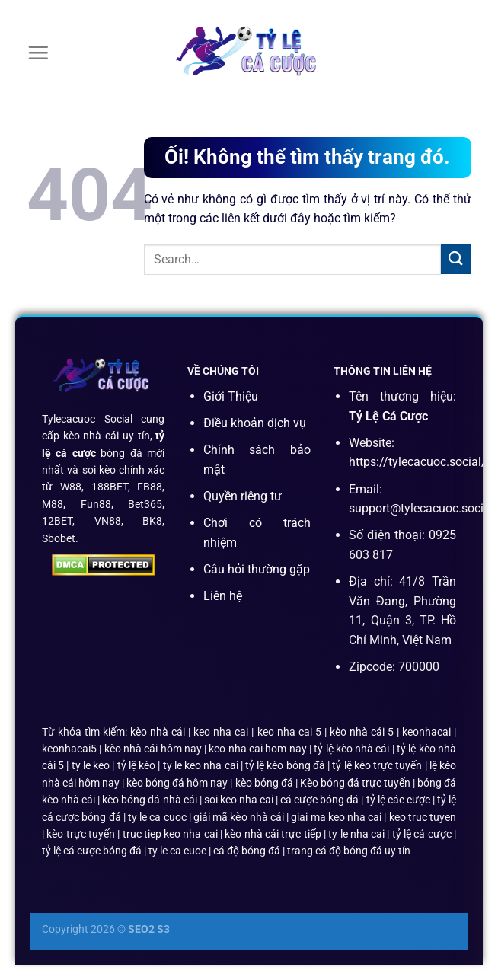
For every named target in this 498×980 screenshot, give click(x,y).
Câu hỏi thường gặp (257, 569)
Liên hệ (223, 596)
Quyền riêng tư (243, 496)
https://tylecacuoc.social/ (418, 462)
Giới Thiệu (231, 396)
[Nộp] (456, 259)
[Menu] (38, 53)
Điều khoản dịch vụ (255, 423)
